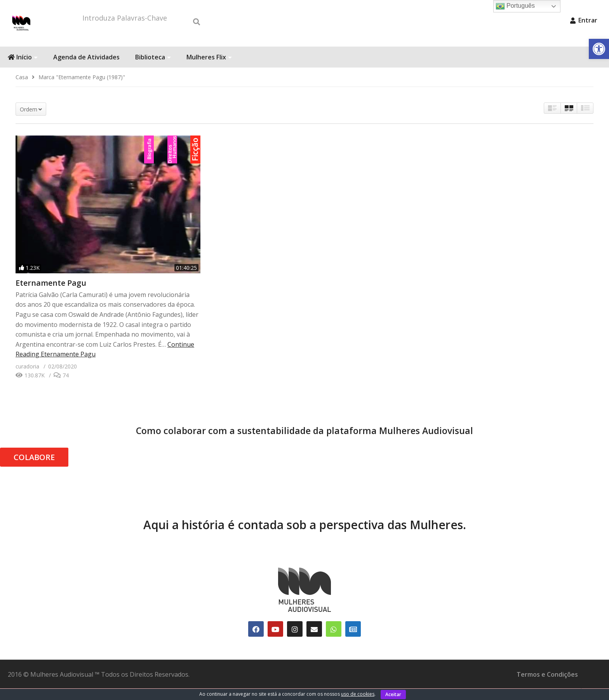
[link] (599, 49)
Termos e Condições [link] (547, 686)
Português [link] (515, 6)
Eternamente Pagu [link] (51, 294)
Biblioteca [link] (153, 69)
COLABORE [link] (34, 469)
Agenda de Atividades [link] (86, 69)
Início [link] (23, 69)
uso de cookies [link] (358, 694)
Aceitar (393, 694)
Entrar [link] (584, 20)
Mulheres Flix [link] (209, 69)
